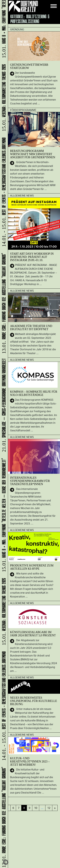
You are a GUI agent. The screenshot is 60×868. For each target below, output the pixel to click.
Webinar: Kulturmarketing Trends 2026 (3, 612)
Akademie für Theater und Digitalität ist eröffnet (31, 328)
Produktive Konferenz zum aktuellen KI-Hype (32, 567)
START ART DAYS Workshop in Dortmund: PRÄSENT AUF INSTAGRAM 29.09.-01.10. (32, 257)
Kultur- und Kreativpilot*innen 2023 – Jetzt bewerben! (30, 762)
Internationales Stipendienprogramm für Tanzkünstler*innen (30, 481)
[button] (6, 862)
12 (49, 808)
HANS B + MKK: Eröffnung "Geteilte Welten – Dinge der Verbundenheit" (3, 515)
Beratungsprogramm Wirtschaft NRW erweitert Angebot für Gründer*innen (33, 154)
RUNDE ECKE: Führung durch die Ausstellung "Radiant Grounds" (3, 817)
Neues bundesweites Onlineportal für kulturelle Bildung (34, 701)
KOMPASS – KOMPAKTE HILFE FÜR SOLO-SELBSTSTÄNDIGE (34, 393)
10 (36, 808)
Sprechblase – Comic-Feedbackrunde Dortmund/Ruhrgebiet (3, 406)
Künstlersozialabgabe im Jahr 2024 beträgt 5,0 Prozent (33, 634)
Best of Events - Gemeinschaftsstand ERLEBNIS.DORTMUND (3, 706)
